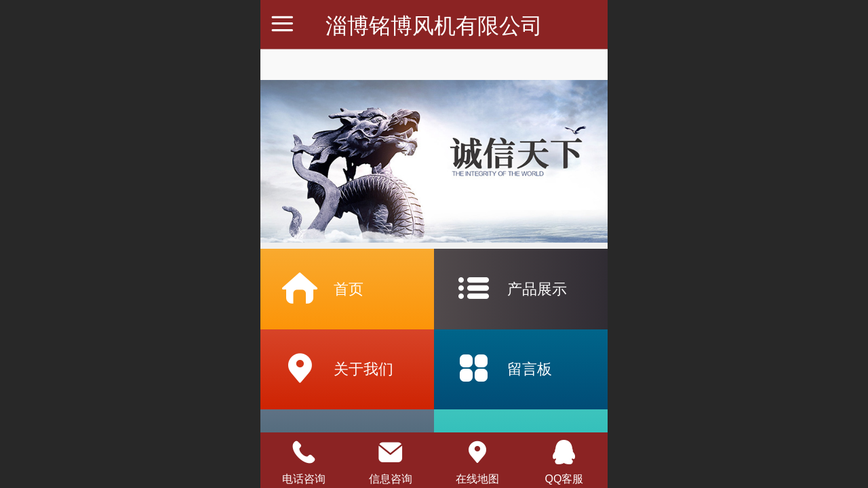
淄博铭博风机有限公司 (434, 26)
